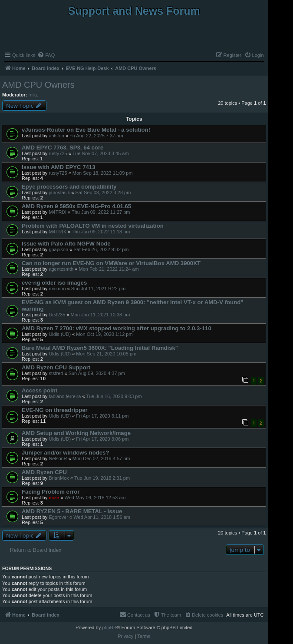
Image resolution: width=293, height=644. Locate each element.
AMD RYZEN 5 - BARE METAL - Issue (72, 511)
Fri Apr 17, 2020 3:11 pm (102, 416)
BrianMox (59, 478)
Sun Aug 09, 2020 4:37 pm (97, 373)
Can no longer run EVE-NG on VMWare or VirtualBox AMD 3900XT (111, 263)
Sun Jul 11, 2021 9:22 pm (98, 289)
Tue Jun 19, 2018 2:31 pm (102, 478)
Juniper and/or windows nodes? (66, 453)
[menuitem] (46, 55)
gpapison (58, 249)
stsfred (56, 373)
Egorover (58, 517)
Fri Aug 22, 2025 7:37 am (96, 136)
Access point (40, 390)
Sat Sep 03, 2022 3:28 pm (103, 193)
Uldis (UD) (60, 334)
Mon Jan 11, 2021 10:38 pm (100, 315)
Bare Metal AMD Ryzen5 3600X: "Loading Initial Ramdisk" (100, 348)
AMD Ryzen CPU (44, 472)
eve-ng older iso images (54, 283)
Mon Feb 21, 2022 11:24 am (109, 269)
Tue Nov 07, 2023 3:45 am (101, 153)
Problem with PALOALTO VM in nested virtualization (93, 226)
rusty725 (58, 153)
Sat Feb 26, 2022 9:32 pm (101, 249)
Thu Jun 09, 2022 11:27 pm (101, 212)
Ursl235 (57, 315)
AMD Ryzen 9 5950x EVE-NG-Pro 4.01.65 (76, 206)
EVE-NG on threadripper (55, 410)
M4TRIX (57, 212)
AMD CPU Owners (38, 85)
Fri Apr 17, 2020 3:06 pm (102, 439)
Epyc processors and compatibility (69, 187)
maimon (57, 289)
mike (34, 95)
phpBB (109, 627)
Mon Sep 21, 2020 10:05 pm (106, 354)
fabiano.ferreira (65, 396)
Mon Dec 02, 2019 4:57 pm (101, 458)
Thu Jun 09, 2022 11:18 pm (101, 232)
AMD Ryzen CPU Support (56, 367)
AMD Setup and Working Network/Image (76, 433)
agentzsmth (61, 269)
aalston (56, 136)
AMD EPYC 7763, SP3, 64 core (63, 148)
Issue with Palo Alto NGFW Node (66, 244)
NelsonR (58, 458)
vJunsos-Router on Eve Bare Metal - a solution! (86, 130)
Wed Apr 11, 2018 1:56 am (102, 517)
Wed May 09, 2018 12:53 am (95, 498)
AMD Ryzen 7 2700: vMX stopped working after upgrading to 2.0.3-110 (117, 328)
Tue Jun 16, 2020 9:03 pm (114, 396)
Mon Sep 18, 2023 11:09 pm (103, 173)
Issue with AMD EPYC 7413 (59, 167)
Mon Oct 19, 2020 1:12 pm (104, 334)
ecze (54, 498)
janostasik (59, 193)
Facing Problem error (51, 492)
